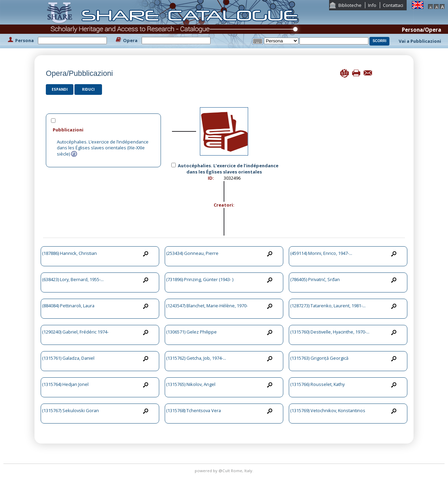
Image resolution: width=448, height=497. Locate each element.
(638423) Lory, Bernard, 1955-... (73, 279)
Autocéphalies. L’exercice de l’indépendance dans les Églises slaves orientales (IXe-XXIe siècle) (103, 148)
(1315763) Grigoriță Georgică (319, 358)
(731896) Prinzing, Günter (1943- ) (200, 279)
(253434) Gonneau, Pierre (192, 253)
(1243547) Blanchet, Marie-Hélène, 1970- (207, 306)
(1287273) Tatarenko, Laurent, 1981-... (328, 306)
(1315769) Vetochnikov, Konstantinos (328, 410)
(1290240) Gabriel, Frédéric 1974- (75, 332)
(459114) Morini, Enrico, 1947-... (321, 253)
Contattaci (393, 5)
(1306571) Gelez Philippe (191, 332)
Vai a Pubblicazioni (420, 41)
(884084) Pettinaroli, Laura (68, 306)
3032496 (232, 178)
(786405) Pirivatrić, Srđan (315, 279)
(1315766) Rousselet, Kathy (317, 384)
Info (372, 5)
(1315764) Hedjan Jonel (65, 384)
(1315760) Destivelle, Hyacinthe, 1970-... (330, 332)
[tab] (103, 130)
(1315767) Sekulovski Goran (70, 410)
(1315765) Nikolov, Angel (191, 384)
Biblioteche (350, 5)
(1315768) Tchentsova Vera (194, 410)
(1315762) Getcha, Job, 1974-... (196, 358)
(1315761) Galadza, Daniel (68, 358)
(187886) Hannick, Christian (69, 253)
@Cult (225, 471)
